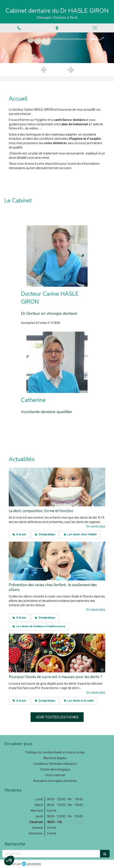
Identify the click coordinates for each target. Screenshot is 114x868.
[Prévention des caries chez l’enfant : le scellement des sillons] (57, 561)
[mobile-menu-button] (95, 28)
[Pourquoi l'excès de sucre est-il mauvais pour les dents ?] (57, 653)
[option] (57, 48)
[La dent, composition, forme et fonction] (57, 487)
